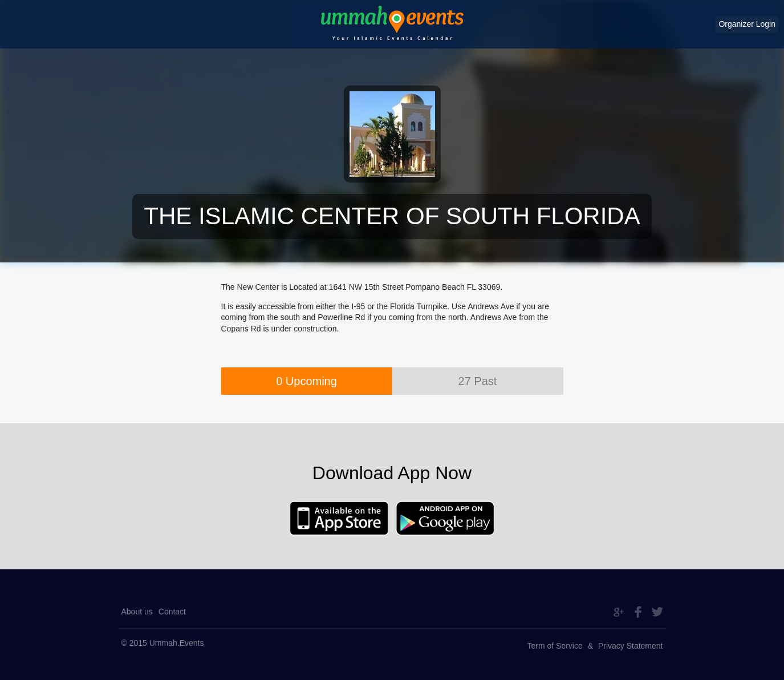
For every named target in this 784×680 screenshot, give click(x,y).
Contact (172, 612)
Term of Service (555, 646)
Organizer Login (747, 24)
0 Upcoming (306, 381)
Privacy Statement (631, 646)
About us (137, 612)
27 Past (478, 381)
